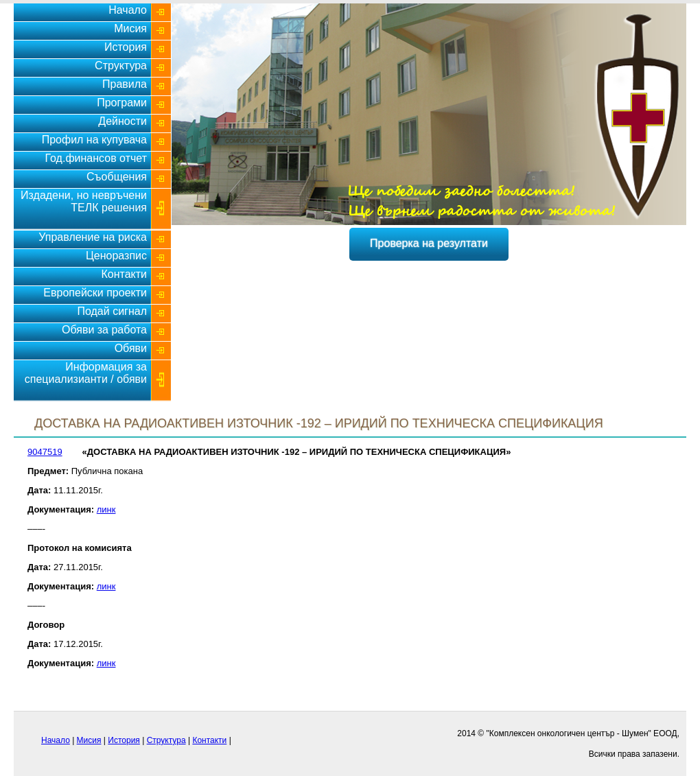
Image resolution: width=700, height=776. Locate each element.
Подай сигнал (112, 311)
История (126, 47)
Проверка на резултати (429, 243)
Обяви (131, 348)
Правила (125, 84)
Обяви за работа (104, 330)
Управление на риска (93, 237)
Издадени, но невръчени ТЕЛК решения (84, 201)
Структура (121, 66)
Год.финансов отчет (96, 158)
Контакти (124, 274)
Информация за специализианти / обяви (86, 373)
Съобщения (117, 177)
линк (106, 509)
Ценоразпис (116, 256)
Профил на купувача (94, 140)
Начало (128, 10)
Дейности (122, 121)
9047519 (45, 452)
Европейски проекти (95, 293)
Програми (122, 103)
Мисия (130, 28)
